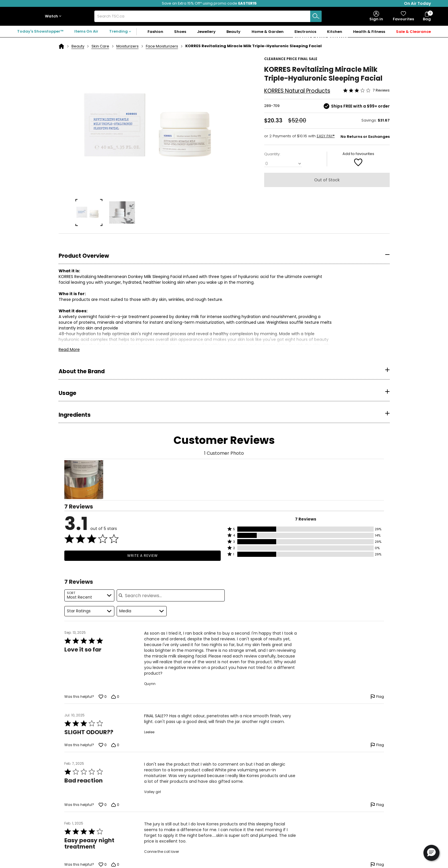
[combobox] (208, 16)
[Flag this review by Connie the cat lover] (377, 865)
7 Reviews (381, 90)
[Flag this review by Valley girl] (377, 805)
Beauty (78, 46)
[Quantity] (283, 164)
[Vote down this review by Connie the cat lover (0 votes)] (115, 865)
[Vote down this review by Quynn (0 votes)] (115, 697)
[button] (54, 16)
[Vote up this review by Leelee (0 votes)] (103, 745)
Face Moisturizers (162, 46)
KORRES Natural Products (297, 91)
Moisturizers (128, 46)
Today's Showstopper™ (40, 31)
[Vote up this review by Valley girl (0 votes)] (103, 805)
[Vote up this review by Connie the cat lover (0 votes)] (103, 865)
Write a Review (143, 556)
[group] (89, 212)
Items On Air (86, 31)
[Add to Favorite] (358, 162)
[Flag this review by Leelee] (377, 745)
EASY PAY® (326, 136)
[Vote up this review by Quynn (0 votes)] (103, 697)
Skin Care (100, 46)
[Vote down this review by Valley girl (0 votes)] (115, 805)
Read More (69, 349)
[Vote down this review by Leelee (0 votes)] (115, 745)
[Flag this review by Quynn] (377, 697)
